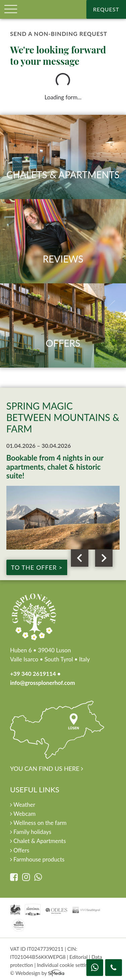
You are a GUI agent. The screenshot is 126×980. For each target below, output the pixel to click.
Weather (23, 805)
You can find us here (57, 736)
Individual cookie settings (65, 965)
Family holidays (31, 832)
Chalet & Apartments (38, 841)
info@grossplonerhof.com (43, 683)
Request (106, 9)
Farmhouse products (37, 859)
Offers (20, 850)
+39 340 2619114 (33, 674)
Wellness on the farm (38, 823)
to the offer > (37, 567)
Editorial (79, 957)
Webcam (23, 814)
